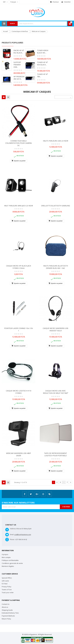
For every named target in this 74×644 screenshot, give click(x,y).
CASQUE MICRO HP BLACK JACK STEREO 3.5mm (19, 267)
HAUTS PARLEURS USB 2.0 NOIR (56, 141)
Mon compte (6, 557)
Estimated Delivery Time (10, 613)
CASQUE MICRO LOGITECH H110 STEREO (19, 392)
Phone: (12, 539)
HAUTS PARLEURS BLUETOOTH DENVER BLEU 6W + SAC (56, 267)
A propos (5, 554)
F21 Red (5, 584)
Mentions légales (8, 566)
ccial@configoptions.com (23, 535)
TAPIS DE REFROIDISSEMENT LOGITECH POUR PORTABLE (55, 454)
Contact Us (6, 604)
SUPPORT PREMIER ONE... (17, 65)
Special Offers (7, 578)
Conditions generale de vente (12, 563)
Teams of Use (7, 590)
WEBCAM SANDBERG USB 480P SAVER (18, 454)
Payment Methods (8, 616)
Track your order (8, 592)
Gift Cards (5, 581)
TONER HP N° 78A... (42, 75)
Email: (12, 535)
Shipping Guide (7, 610)
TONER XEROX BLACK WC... (43, 52)
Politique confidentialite (10, 560)
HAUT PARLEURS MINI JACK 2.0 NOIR (18, 206)
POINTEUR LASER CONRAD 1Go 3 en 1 (19, 329)
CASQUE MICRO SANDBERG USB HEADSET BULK (55, 329)
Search (12, 24)
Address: (13, 529)
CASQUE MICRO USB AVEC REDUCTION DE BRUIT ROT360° (56, 392)
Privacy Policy (7, 587)
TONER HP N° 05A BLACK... (42, 63)
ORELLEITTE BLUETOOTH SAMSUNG (55, 206)
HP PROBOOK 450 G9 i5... (19, 78)
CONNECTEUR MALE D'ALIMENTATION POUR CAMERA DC (19, 143)
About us (5, 607)
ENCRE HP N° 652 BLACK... (19, 52)
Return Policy (6, 619)
